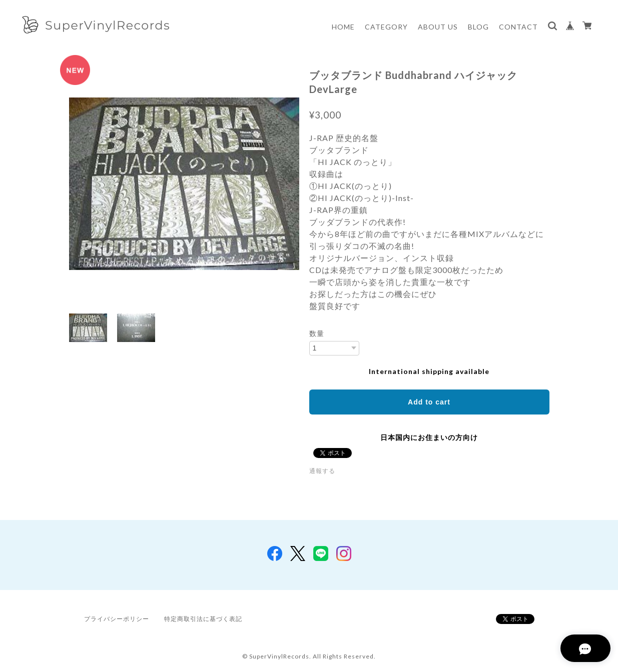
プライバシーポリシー (117, 619)
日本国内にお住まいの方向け (429, 437)
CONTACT (518, 27)
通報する (322, 471)
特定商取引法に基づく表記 (203, 619)
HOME (343, 27)
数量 (317, 333)
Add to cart (429, 402)
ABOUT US (438, 27)
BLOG (478, 27)
